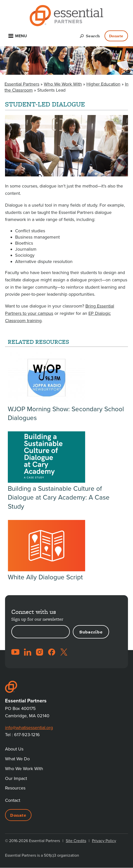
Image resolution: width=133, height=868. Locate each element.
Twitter (64, 652)
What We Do (17, 759)
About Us (14, 749)
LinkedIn (27, 652)
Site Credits (76, 841)
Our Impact (16, 778)
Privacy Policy (104, 841)
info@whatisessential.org (29, 728)
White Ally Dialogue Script (45, 577)
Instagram (40, 652)
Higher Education (103, 84)
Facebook (52, 652)
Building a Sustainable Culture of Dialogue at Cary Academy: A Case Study (59, 497)
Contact (13, 800)
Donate (116, 36)
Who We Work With (63, 84)
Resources (15, 788)
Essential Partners (22, 84)
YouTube (15, 652)
